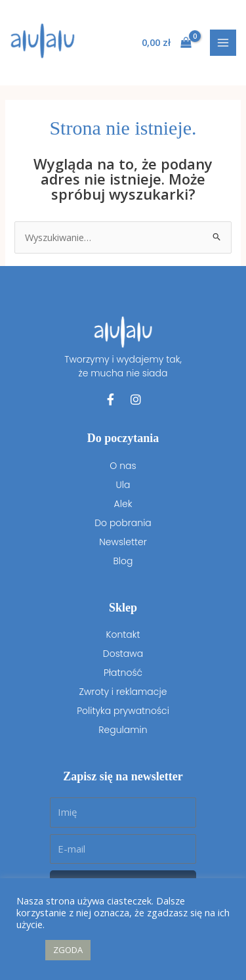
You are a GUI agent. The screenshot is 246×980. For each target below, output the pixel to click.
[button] (28, 950)
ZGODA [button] (68, 950)
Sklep (123, 608)
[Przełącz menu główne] (223, 43)
